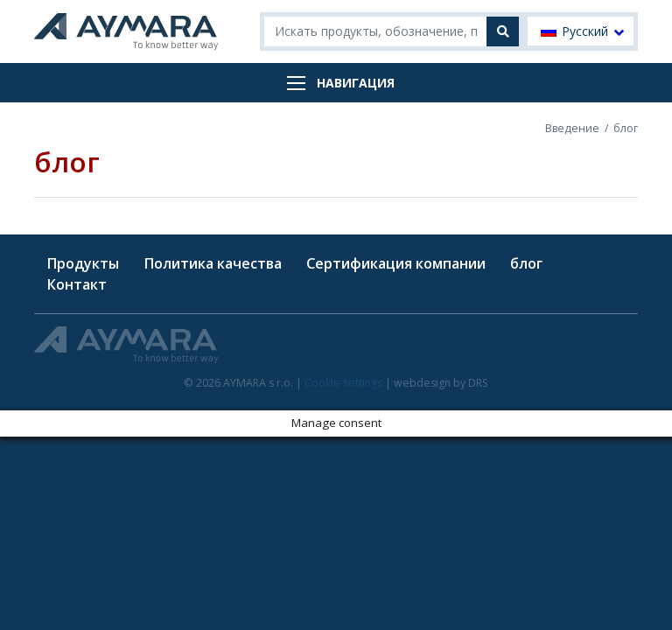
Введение (572, 128)
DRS (478, 383)
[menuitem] (581, 31)
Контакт (77, 284)
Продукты (83, 263)
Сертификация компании (396, 263)
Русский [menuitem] (585, 31)
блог (526, 263)
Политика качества (213, 263)
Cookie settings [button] (343, 383)
